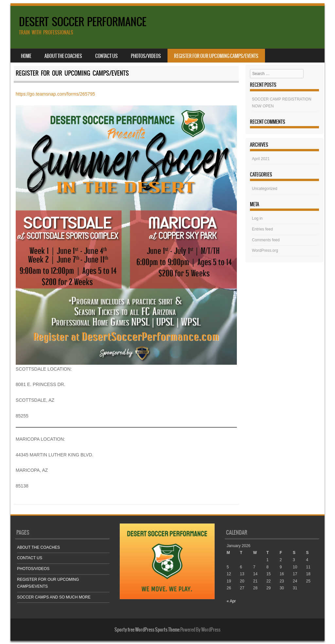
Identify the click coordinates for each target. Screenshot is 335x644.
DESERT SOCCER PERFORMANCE (83, 22)
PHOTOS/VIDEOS (146, 56)
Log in (257, 218)
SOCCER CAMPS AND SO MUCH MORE (54, 597)
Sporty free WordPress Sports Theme (147, 630)
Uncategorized (264, 189)
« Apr (231, 601)
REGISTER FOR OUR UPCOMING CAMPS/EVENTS (216, 56)
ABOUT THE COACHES (63, 56)
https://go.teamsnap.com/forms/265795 (55, 94)
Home (26, 56)
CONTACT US (106, 56)
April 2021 (261, 159)
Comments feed (266, 240)
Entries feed (262, 229)
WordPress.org (265, 250)
